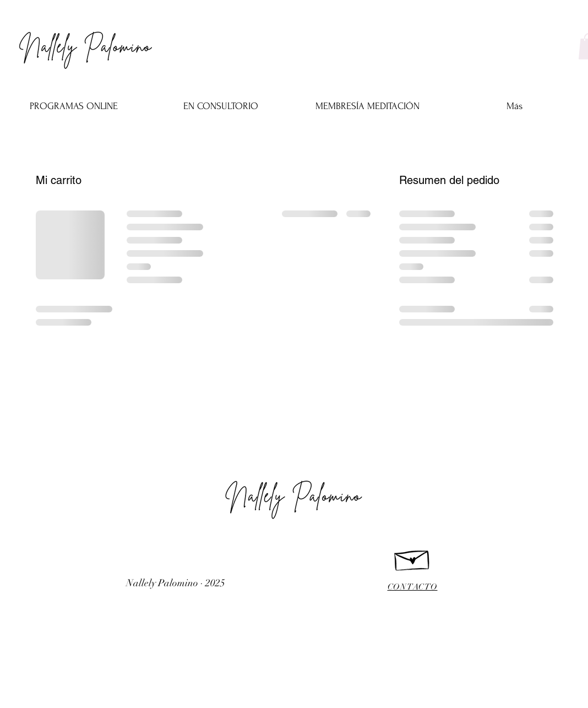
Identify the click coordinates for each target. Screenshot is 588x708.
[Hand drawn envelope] (413, 558)
